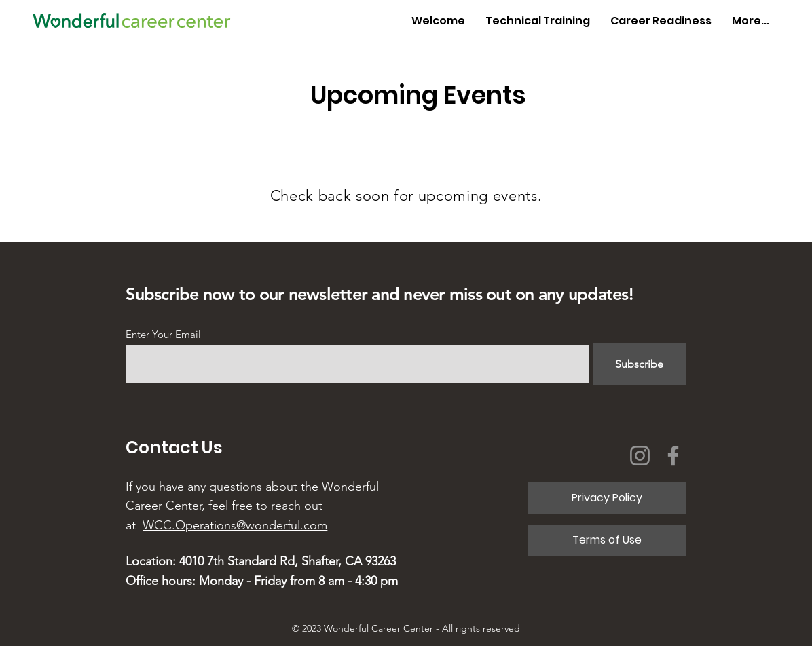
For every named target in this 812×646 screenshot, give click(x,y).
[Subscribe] (640, 364)
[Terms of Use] (607, 540)
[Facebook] (673, 456)
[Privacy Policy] (607, 498)
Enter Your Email (163, 334)
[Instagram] (640, 456)
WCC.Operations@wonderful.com (235, 525)
